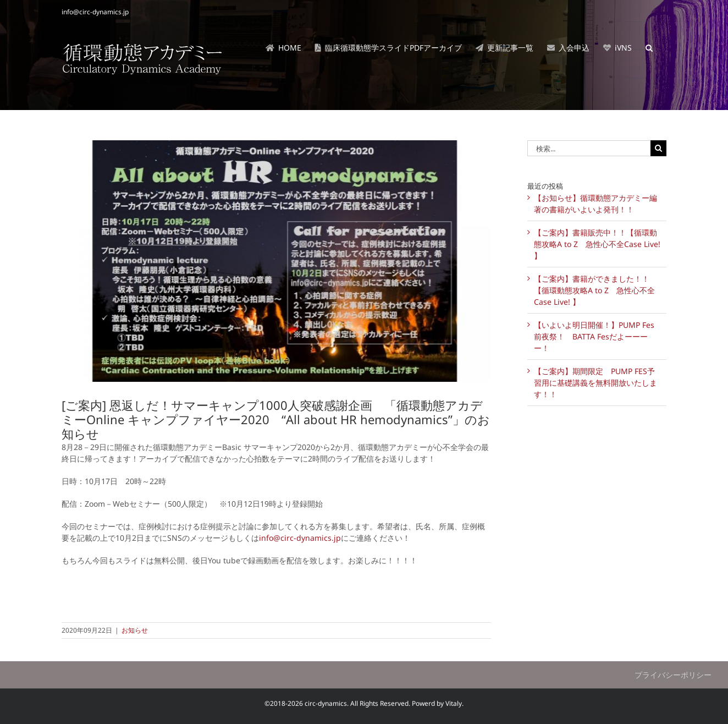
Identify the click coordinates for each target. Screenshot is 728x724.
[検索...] (589, 148)
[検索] (658, 148)
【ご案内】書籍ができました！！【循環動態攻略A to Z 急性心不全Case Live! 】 (594, 290)
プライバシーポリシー (673, 675)
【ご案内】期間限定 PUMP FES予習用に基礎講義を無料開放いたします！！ (595, 383)
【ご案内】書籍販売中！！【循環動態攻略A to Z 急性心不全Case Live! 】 (597, 244)
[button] (649, 48)
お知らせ (135, 630)
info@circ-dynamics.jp (95, 12)
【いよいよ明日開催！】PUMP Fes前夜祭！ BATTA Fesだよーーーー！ (594, 336)
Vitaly (454, 703)
